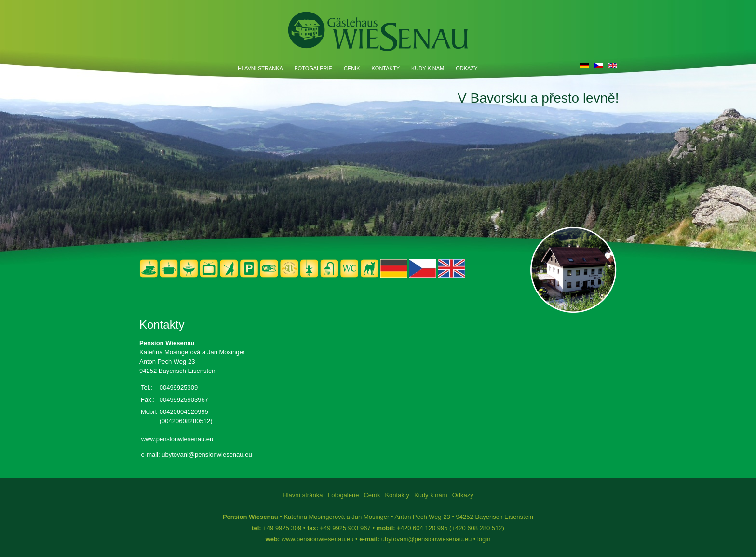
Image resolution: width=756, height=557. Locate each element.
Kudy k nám (428, 68)
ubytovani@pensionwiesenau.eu (207, 455)
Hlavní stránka (260, 68)
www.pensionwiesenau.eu (177, 439)
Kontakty (386, 68)
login (484, 539)
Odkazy (466, 68)
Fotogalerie (313, 68)
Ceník (352, 68)
